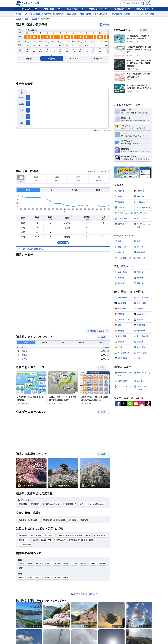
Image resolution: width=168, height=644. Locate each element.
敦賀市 (22, 578)
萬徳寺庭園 (23, 504)
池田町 (93, 564)
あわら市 (57, 564)
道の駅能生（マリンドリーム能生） (82, 540)
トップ (18, 19)
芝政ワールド (24, 540)
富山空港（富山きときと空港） (54, 520)
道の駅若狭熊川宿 (70, 504)
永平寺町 (84, 564)
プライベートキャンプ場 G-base (92, 504)
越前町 (22, 568)
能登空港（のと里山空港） (29, 520)
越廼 (24, 351)
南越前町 (102, 564)
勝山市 (39, 564)
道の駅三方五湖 (100, 536)
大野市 (30, 564)
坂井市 (74, 564)
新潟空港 (73, 520)
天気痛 (21, 104)
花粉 (21, 116)
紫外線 (21, 97)
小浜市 (30, 578)
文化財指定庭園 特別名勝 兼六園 (70, 536)
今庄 (24, 359)
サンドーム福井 (25, 544)
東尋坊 (88, 536)
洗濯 (21, 123)
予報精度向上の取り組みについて (83, 594)
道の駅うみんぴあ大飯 (51, 504)
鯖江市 (47, 564)
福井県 (34, 19)
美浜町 (39, 578)
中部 (26, 19)
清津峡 (35, 540)
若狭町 (66, 578)
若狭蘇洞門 (35, 504)
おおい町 (57, 578)
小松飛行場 (84, 520)
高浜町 (47, 578)
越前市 (66, 564)
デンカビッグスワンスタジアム (43, 536)
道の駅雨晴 (23, 536)
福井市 (22, 564)
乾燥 (21, 110)
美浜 (24, 355)
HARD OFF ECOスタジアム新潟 (53, 540)
